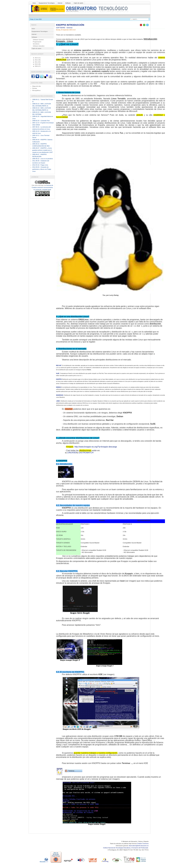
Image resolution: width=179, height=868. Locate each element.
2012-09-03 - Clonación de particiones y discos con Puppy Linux (42, 169)
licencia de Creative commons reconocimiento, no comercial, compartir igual (42, 187)
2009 (35, 66)
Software (68, 3)
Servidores (36, 44)
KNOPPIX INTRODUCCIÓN (70, 25)
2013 (35, 58)
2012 (35, 60)
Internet (60, 3)
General (69, 28)
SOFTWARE (61, 28)
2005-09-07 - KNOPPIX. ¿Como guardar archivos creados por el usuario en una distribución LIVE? (43, 150)
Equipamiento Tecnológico (47, 3)
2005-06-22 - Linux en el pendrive (43, 159)
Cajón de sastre (78, 3)
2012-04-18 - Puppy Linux (40, 165)
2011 (35, 62)
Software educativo (39, 46)
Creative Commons (143, 844)
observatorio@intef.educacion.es (139, 846)
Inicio (34, 3)
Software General (38, 40)
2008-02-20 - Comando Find (41, 121)
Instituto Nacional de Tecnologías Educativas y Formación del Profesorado (126, 848)
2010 (35, 64)
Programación (37, 42)
